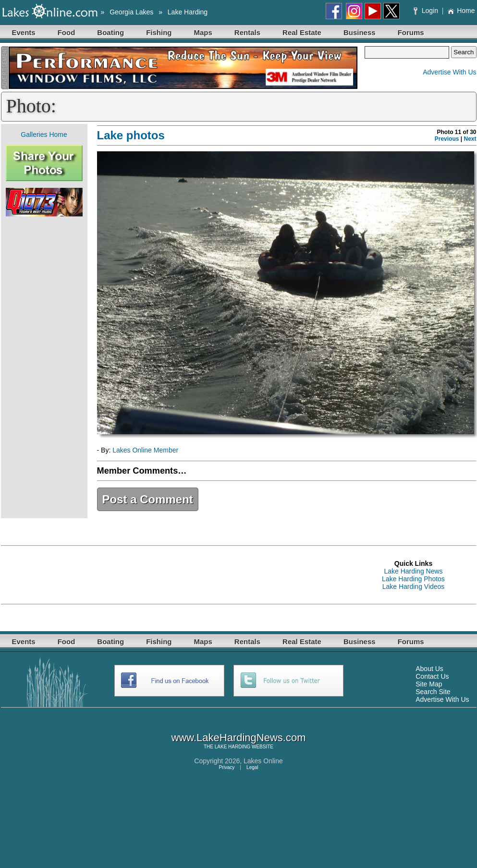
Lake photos (131, 135)
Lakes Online (263, 761)
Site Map (429, 684)
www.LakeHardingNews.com (239, 738)
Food (67, 32)
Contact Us (432, 676)
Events (24, 32)
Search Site (433, 692)
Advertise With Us (449, 72)
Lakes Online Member (145, 450)
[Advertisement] (44, 367)
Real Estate (302, 32)
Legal (252, 767)
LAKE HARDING (232, 747)
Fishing (159, 32)
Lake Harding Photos (413, 579)
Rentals (247, 32)
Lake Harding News (413, 571)
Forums (411, 32)
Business (360, 32)
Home (461, 11)
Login (427, 11)
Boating (110, 32)
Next (470, 139)
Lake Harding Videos (414, 587)
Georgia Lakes (131, 12)
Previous (447, 139)
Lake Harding (188, 12)
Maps (203, 32)
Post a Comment (148, 499)
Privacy (226, 767)
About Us (429, 669)
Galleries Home (44, 134)
